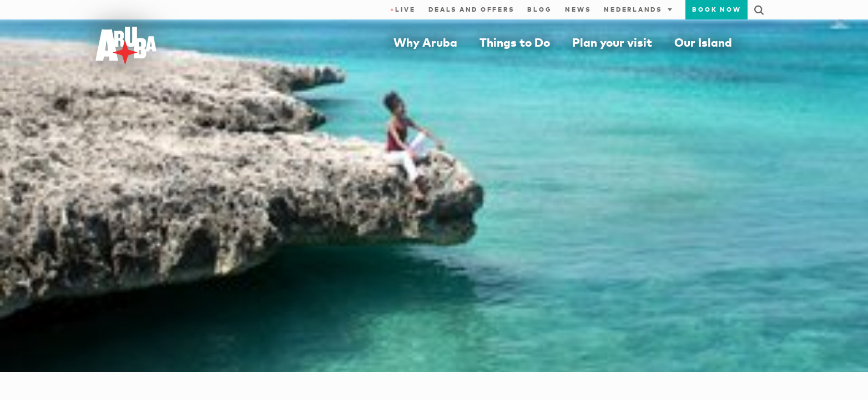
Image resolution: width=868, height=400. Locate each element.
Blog (539, 9)
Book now (716, 9)
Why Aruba (425, 42)
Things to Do (515, 42)
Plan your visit (612, 42)
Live (403, 9)
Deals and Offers (471, 9)
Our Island (703, 42)
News (578, 9)
